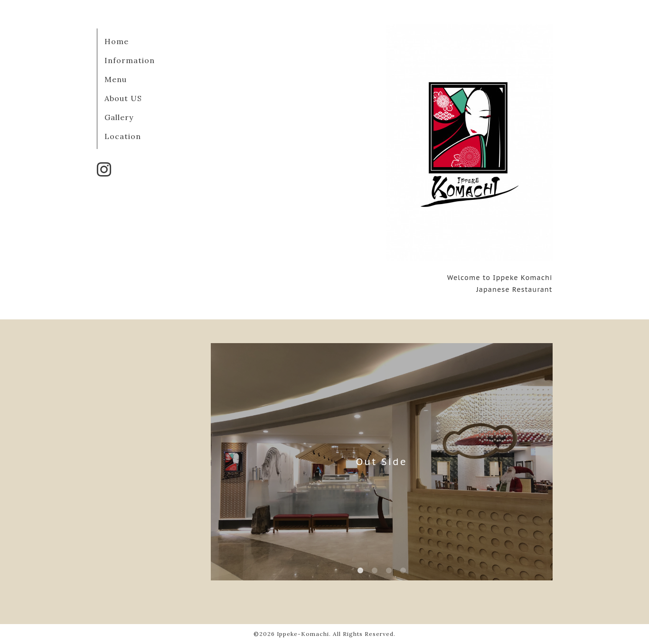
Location (123, 136)
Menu (116, 79)
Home (117, 41)
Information (130, 60)
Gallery (119, 117)
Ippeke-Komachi (303, 634)
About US (123, 98)
